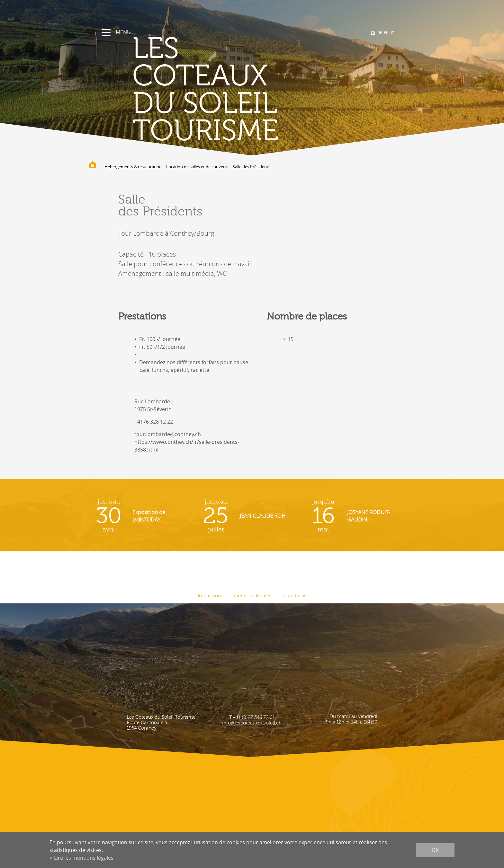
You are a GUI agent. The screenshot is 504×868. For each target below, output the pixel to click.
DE (380, 33)
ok (435, 850)
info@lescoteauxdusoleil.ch (252, 723)
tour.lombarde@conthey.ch (168, 434)
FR (373, 33)
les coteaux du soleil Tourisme (205, 90)
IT (392, 33)
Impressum (210, 596)
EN (386, 33)
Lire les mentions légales (84, 858)
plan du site (295, 596)
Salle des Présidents (252, 167)
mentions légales (252, 596)
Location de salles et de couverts (197, 167)
